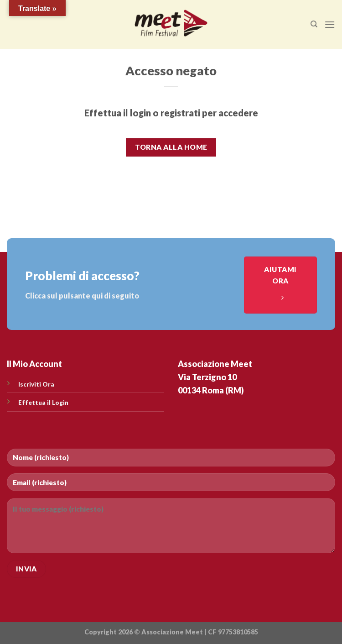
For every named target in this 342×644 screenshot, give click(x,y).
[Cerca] (314, 24)
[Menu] (330, 24)
